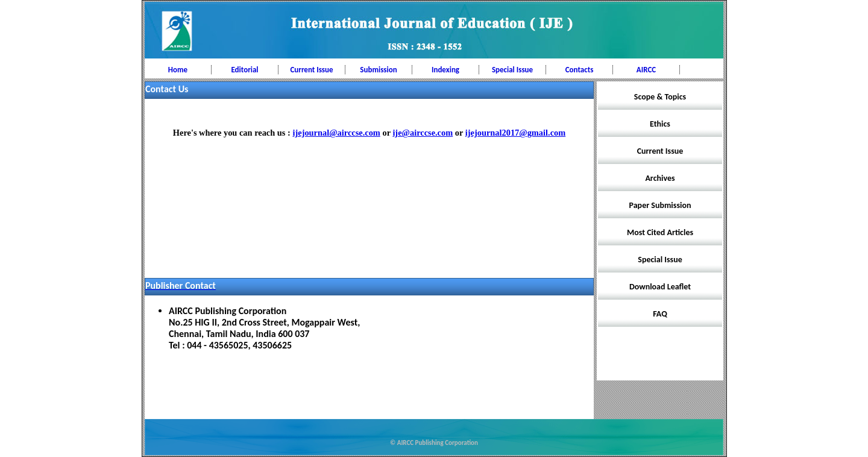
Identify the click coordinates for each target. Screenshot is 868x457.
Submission (378, 70)
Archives (660, 178)
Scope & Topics (660, 97)
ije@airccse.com (423, 133)
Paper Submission (660, 205)
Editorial (244, 70)
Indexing (445, 70)
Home (178, 70)
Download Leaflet (660, 287)
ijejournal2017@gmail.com (515, 133)
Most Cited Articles (660, 232)
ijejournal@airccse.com (336, 133)
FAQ (660, 314)
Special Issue (512, 70)
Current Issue (311, 70)
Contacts (580, 70)
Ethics (660, 124)
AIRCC (646, 70)
